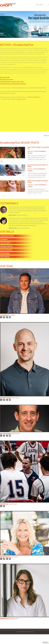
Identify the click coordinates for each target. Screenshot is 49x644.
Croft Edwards (42, 151)
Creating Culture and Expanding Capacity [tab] (13, 84)
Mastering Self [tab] (5, 77)
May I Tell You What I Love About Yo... (38, 148)
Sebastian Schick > (6, 398)
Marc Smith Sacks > (6, 434)
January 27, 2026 (21, 99)
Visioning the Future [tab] (6, 80)
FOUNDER (13, 315)
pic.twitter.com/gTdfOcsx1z (34, 97)
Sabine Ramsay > (5, 557)
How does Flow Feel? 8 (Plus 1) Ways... (38, 166)
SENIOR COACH (15, 398)
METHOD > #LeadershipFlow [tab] (17, 45)
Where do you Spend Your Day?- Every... (38, 182)
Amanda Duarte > (5, 619)
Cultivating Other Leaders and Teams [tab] (12, 82)
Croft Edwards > (5, 315)
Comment (30, 153)
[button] (46, 643)
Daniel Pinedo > (5, 504)
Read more (46, 136)
